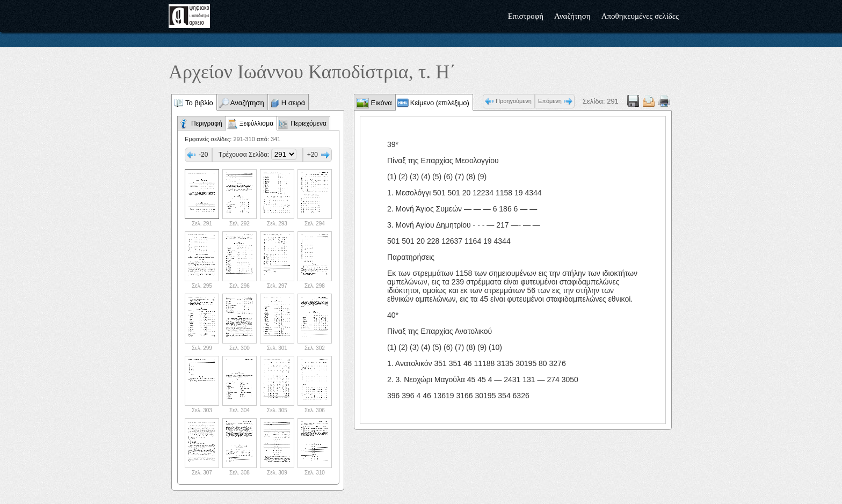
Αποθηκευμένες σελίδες (640, 16)
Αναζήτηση (572, 16)
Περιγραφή (207, 123)
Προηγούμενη (514, 101)
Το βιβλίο (199, 103)
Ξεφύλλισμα (256, 123)
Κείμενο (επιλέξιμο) (440, 103)
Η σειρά (293, 103)
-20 (203, 155)
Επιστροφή (526, 16)
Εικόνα (380, 103)
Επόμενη (550, 101)
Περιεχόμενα (309, 123)
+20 (313, 155)
